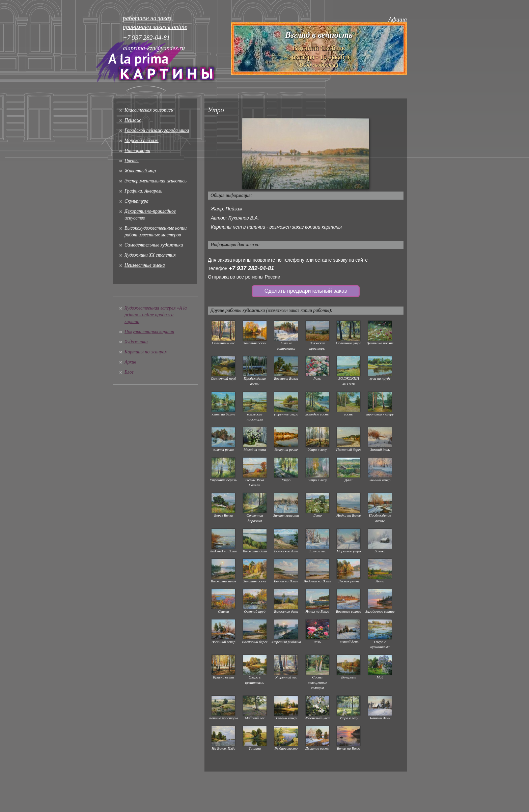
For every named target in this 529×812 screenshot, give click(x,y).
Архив (130, 362)
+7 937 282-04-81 (252, 268)
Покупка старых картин (149, 332)
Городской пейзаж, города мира (157, 130)
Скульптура (136, 201)
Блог (129, 372)
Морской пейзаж (142, 140)
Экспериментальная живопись (156, 181)
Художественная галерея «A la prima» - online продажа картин (156, 315)
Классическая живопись (149, 110)
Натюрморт (137, 151)
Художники (136, 342)
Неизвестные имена (145, 265)
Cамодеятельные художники (154, 245)
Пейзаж (133, 120)
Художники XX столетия (150, 255)
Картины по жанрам (146, 352)
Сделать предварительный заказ (306, 291)
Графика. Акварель (143, 191)
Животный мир (140, 171)
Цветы (132, 161)
